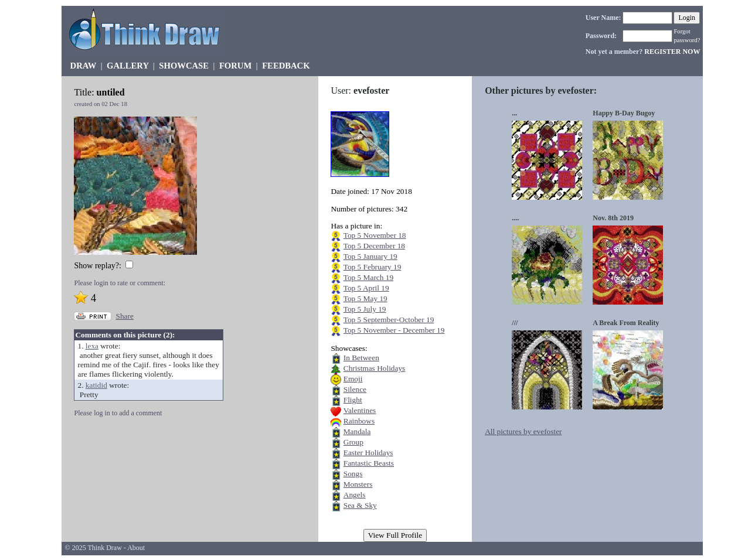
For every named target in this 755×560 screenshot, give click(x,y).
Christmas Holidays (375, 368)
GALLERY (127, 66)
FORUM (235, 66)
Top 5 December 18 (374, 246)
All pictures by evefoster (523, 431)
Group (353, 442)
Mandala (357, 431)
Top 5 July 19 (365, 309)
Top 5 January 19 (370, 256)
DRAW (84, 66)
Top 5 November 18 (375, 235)
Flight (353, 400)
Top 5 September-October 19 (389, 320)
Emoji (353, 379)
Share (124, 316)
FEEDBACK (286, 66)
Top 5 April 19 (366, 288)
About (136, 548)
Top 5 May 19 (365, 298)
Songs (353, 474)
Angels (355, 495)
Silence (355, 389)
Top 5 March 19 (368, 277)
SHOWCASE (184, 66)
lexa (92, 346)
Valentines (360, 410)
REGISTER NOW (672, 52)
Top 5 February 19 (373, 267)
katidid (96, 385)
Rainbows (359, 421)
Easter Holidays (368, 453)
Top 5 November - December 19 (394, 330)
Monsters (358, 484)
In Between (361, 358)
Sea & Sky (360, 505)
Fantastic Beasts (369, 463)
